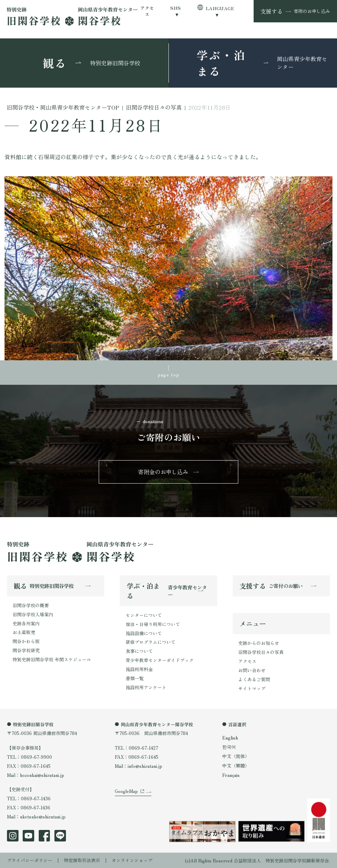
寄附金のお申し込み (164, 472)
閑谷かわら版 (26, 641)
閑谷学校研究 (26, 650)
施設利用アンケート (146, 687)
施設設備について (144, 633)
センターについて (144, 615)
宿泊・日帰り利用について (153, 624)
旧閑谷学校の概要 (31, 605)
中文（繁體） (236, 765)
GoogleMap (126, 791)
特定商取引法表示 (82, 860)
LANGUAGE (220, 8)
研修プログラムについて (151, 642)
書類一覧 (135, 678)
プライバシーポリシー (30, 860)
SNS (175, 8)
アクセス (147, 11)
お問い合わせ (252, 670)
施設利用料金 (139, 669)
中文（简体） (236, 756)
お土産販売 (24, 632)
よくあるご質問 (254, 679)
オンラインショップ (132, 860)
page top (168, 374)
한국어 (229, 746)
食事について (139, 651)
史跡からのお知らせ (259, 643)
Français (231, 774)
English (230, 737)
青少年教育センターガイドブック (160, 660)
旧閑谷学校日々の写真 (261, 652)
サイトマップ (252, 688)
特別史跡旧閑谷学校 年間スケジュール (52, 659)
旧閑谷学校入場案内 (33, 614)
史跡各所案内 (26, 623)
